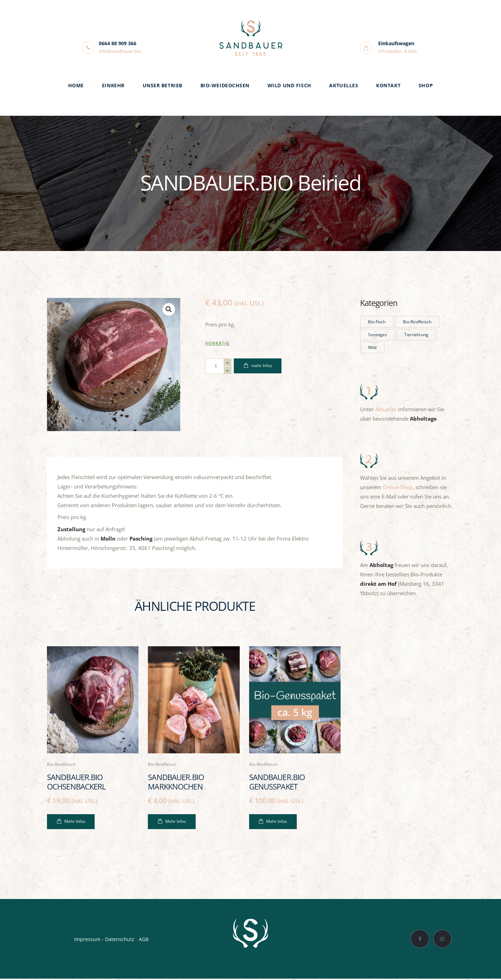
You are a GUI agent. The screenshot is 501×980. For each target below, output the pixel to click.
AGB (144, 940)
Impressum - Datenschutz (104, 940)
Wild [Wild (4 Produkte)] (372, 347)
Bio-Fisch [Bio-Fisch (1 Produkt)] (377, 322)
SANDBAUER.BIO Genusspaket (279, 783)
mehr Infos (262, 366)
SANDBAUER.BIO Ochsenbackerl (78, 783)
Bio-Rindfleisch (62, 765)
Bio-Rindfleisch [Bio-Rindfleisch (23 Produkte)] (417, 322)
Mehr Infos (75, 823)
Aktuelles (386, 409)
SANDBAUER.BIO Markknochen (177, 783)
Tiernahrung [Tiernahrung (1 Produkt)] (416, 335)
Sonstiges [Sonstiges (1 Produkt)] (377, 335)
